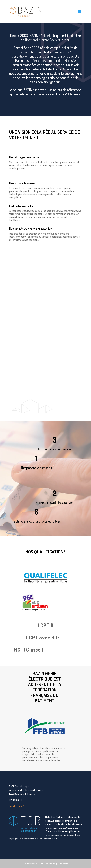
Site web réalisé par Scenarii (54, 864)
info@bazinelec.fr (17, 806)
